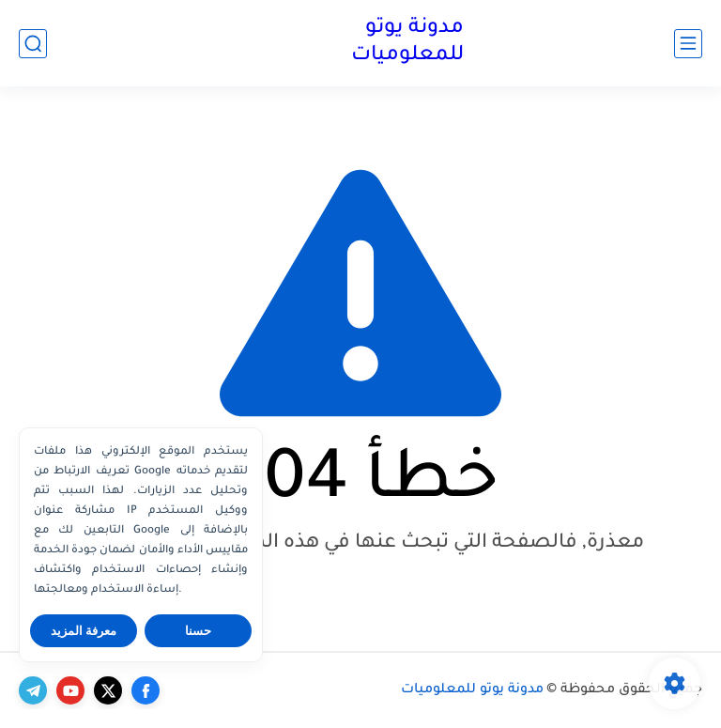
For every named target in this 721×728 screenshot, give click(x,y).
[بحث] (33, 44)
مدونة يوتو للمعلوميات (407, 43)
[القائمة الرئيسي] (688, 44)
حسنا (198, 631)
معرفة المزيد (84, 631)
